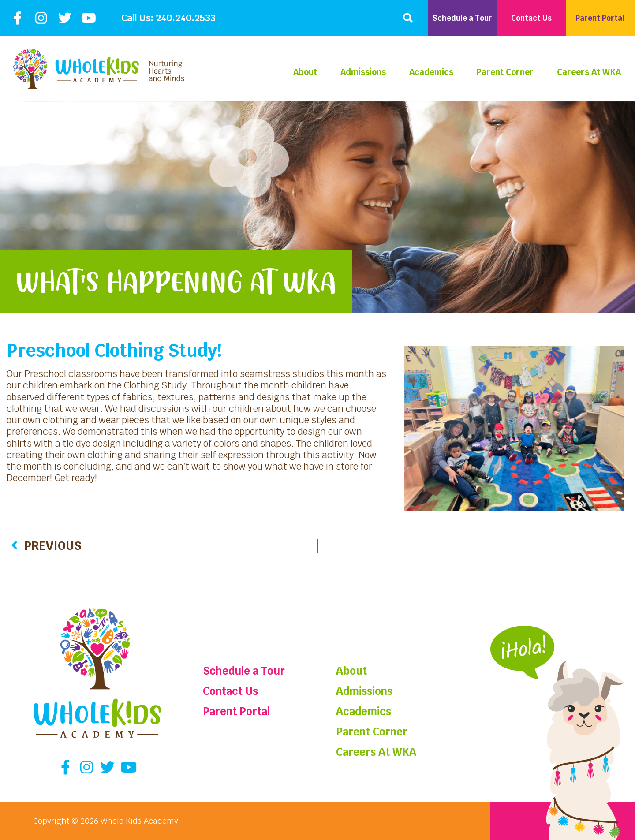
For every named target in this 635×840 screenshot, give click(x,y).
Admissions (363, 72)
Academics (431, 72)
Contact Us (230, 691)
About (305, 72)
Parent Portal (236, 711)
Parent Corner (505, 72)
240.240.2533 (186, 18)
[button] (408, 18)
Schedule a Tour (244, 671)
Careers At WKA (589, 72)
